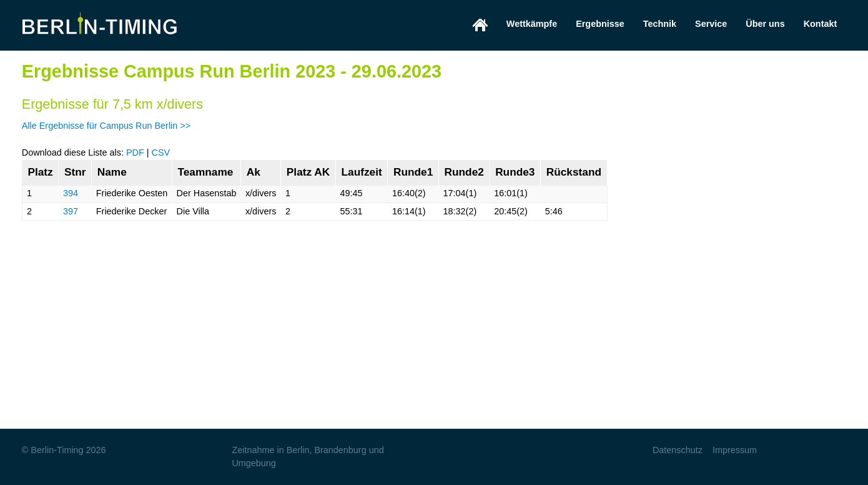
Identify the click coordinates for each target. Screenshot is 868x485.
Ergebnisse (600, 24)
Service (711, 24)
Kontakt (821, 24)
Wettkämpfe (532, 24)
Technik (660, 24)
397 (71, 211)
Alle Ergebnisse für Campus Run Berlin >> (106, 126)
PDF (135, 152)
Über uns (765, 24)
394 (71, 193)
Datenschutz (678, 450)
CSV (160, 152)
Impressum (735, 450)
